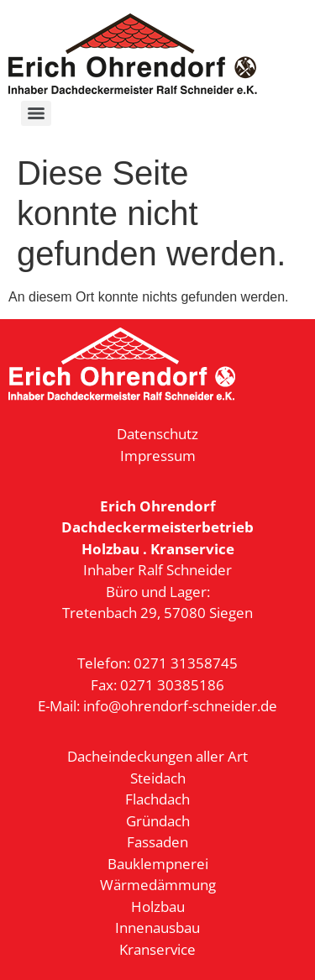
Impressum (158, 456)
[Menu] (36, 113)
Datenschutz (157, 434)
